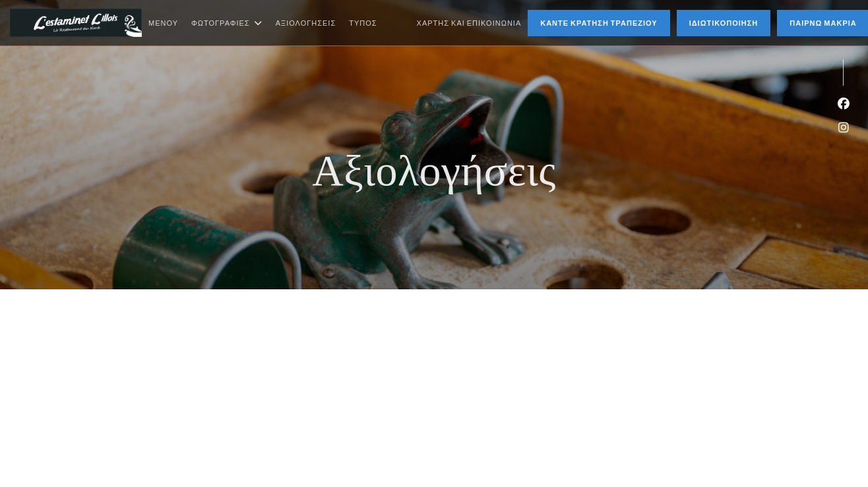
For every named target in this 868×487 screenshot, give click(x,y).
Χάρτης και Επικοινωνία (469, 23)
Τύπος (363, 23)
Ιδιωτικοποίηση (724, 23)
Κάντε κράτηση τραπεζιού (599, 23)
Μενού (163, 23)
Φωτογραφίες (227, 23)
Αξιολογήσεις (306, 23)
